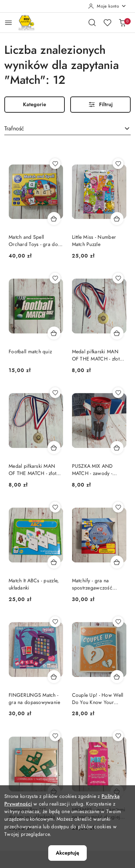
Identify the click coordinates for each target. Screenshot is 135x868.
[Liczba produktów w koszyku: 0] (122, 22)
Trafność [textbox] (14, 129)
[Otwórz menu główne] (8, 23)
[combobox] (67, 129)
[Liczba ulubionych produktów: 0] (107, 22)
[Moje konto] (107, 6)
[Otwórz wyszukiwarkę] (92, 22)
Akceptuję (67, 853)
